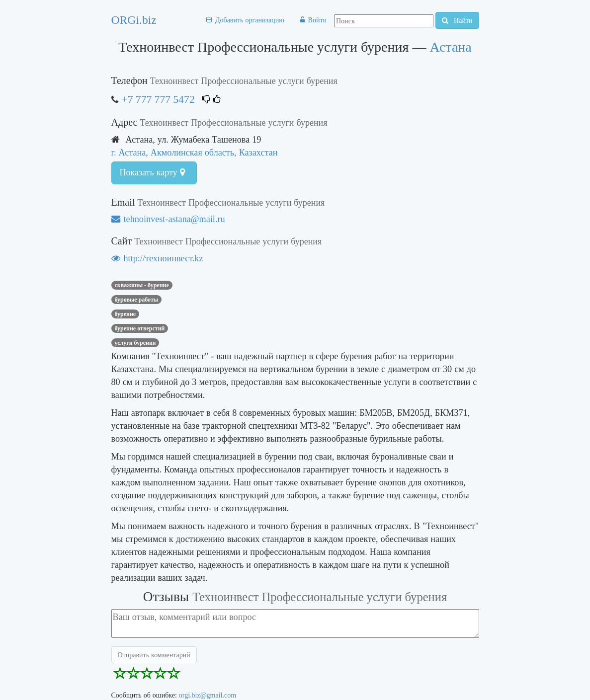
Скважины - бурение (142, 285)
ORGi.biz (134, 20)
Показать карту (152, 172)
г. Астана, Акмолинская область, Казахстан (195, 152)
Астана (450, 47)
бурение (126, 314)
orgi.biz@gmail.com (208, 695)
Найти (457, 20)
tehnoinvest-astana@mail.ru (168, 219)
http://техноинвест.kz (157, 258)
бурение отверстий (140, 328)
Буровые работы (137, 300)
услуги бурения (135, 343)
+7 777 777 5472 (158, 99)
